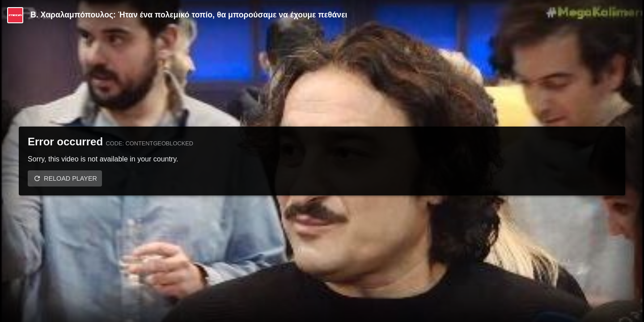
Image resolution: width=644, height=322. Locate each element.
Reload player (70, 178)
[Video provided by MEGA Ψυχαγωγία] (15, 15)
